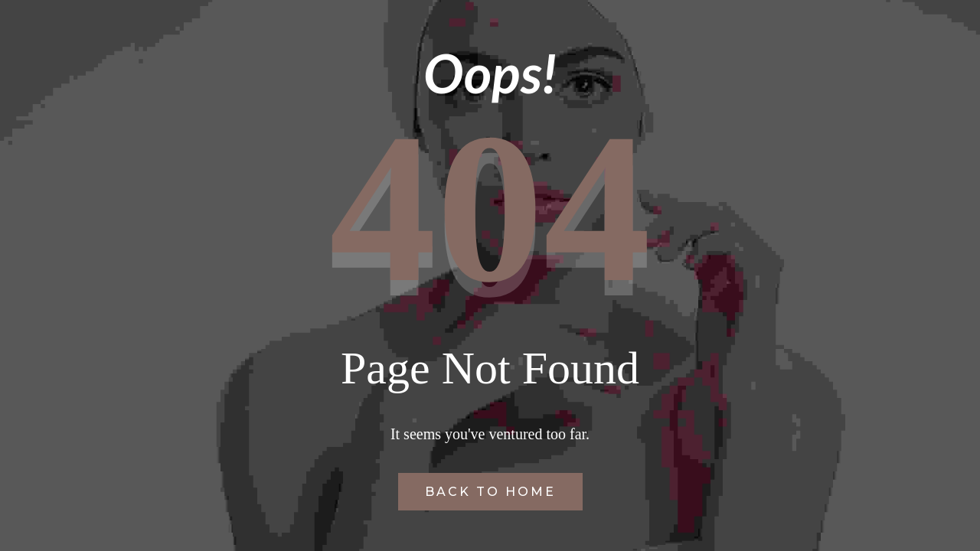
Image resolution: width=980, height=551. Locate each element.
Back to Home (490, 492)
